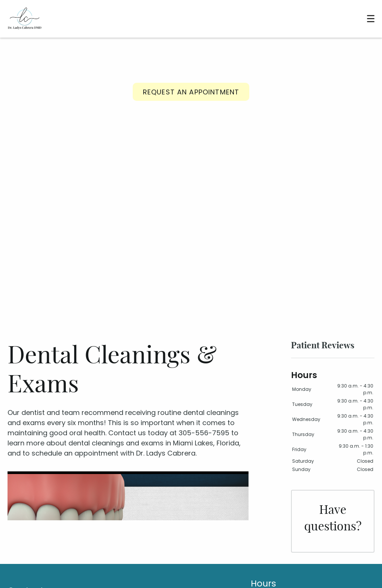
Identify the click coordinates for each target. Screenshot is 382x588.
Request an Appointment (191, 92)
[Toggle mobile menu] (371, 19)
